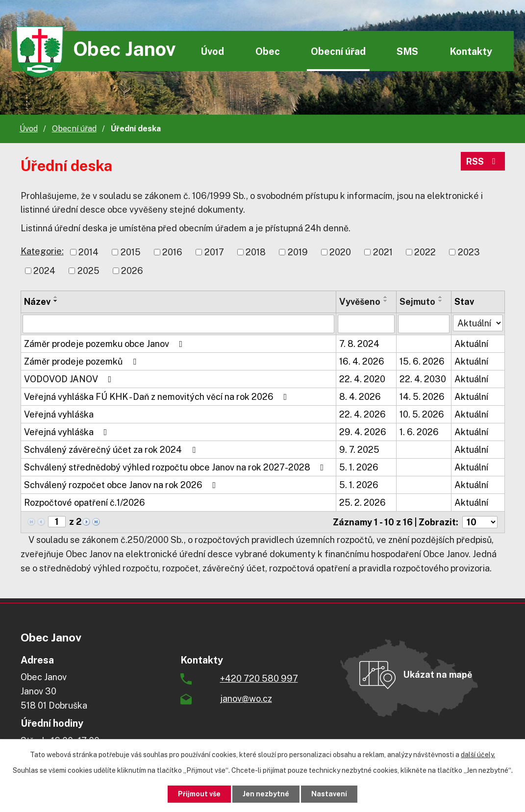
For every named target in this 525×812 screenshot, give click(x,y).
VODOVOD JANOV (70, 379)
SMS (407, 51)
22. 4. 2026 (362, 414)
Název (37, 302)
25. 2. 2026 (362, 503)
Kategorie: (42, 251)
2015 (131, 252)
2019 (298, 252)
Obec (268, 51)
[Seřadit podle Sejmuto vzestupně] (441, 297)
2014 (88, 252)
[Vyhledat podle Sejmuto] (424, 324)
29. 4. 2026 (363, 432)
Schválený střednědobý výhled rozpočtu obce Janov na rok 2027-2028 (176, 467)
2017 (214, 252)
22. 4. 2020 (362, 379)
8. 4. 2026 (360, 397)
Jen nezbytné (266, 794)
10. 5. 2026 (422, 414)
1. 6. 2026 (419, 432)
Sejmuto (417, 302)
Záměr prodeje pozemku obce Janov (105, 344)
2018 (256, 252)
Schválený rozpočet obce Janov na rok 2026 (122, 485)
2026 (132, 271)
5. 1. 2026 (359, 467)
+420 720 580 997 (259, 678)
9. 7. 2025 (359, 450)
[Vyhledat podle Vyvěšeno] (366, 324)
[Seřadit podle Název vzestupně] (56, 297)
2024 (44, 271)
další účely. (478, 755)
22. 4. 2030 (423, 379)
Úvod (212, 51)
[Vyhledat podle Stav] (478, 323)
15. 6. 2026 (422, 361)
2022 (425, 252)
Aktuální (471, 344)
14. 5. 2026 (422, 397)
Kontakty (471, 51)
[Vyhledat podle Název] (178, 324)
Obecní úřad (338, 51)
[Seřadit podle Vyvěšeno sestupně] (386, 301)
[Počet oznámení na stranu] (480, 522)
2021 (383, 252)
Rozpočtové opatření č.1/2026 (85, 503)
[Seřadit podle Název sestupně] (56, 301)
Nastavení (329, 794)
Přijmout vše (199, 794)
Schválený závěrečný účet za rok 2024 (112, 450)
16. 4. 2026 (362, 361)
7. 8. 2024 (359, 344)
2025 (88, 271)
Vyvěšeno (360, 302)
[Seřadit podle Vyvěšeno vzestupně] (386, 297)
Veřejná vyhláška (59, 414)
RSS (483, 161)
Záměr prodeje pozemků (82, 361)
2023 (469, 252)
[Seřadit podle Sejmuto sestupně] (441, 301)
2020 (340, 252)
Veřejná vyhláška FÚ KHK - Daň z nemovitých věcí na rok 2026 (158, 397)
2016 (172, 252)
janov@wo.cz (246, 699)
